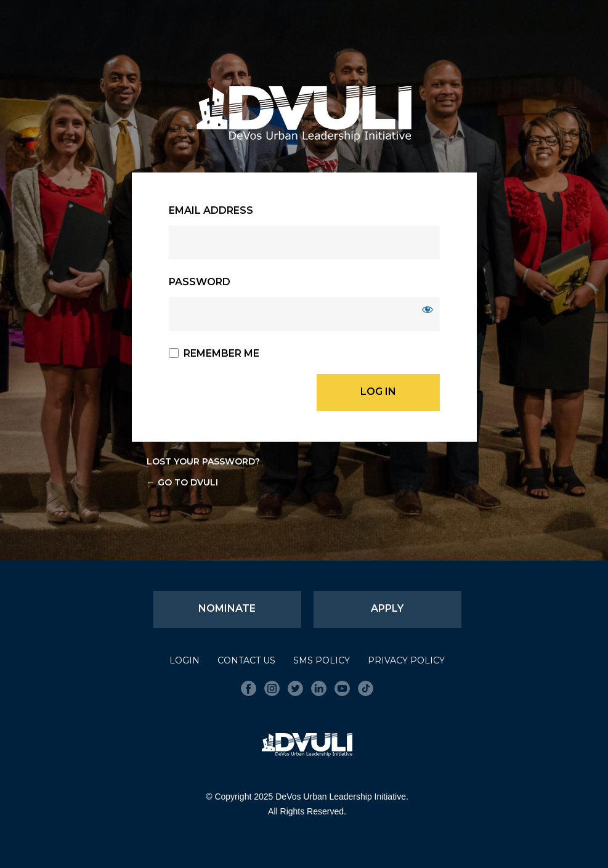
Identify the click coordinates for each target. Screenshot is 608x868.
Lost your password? (203, 461)
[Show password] (428, 309)
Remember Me (221, 353)
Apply (387, 608)
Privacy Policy (406, 660)
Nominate (227, 608)
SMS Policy (322, 660)
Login (184, 660)
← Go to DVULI (182, 482)
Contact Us (246, 660)
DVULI (304, 114)
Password (200, 282)
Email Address (211, 210)
